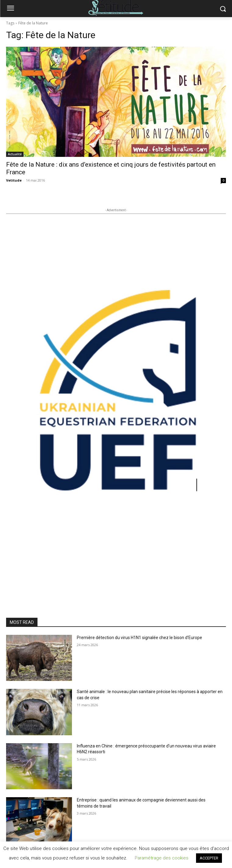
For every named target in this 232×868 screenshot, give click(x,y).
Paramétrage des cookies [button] (162, 858)
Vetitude (14, 180)
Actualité (15, 154)
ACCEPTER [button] (209, 858)
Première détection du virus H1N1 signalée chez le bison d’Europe (139, 638)
